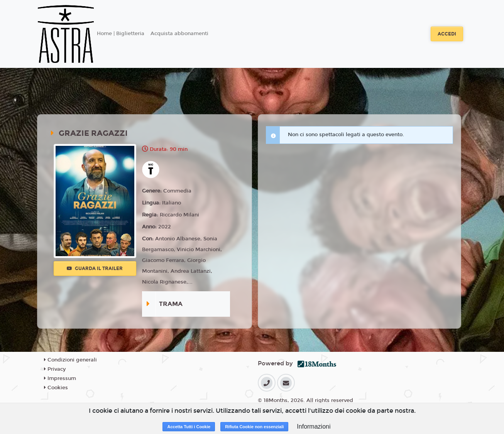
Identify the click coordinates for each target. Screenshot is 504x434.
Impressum (60, 378)
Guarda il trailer (95, 269)
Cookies (56, 388)
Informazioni (314, 426)
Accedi (447, 34)
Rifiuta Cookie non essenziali (254, 427)
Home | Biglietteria (121, 34)
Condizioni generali (70, 360)
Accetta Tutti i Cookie (189, 427)
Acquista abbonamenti (179, 34)
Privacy (55, 369)
